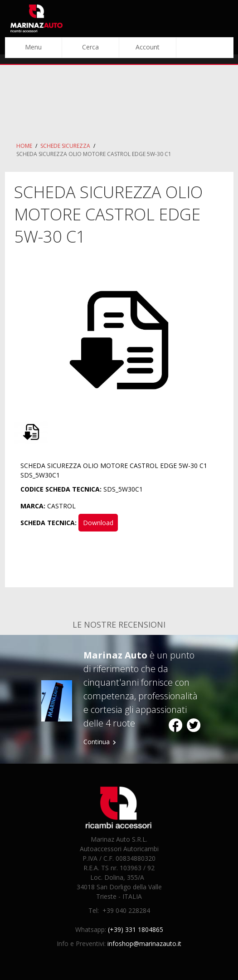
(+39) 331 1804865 (136, 929)
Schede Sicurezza (65, 146)
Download (98, 523)
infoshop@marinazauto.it (144, 943)
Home (24, 146)
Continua (97, 742)
